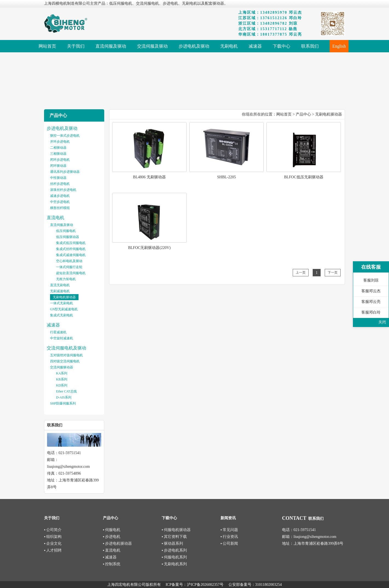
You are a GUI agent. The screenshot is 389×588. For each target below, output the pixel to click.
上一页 (301, 273)
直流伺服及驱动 (62, 225)
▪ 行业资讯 (229, 537)
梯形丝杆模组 (60, 208)
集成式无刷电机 (62, 315)
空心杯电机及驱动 (69, 261)
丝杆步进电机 (60, 184)
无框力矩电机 (66, 279)
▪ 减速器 (110, 557)
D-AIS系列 (64, 397)
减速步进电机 (60, 196)
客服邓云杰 (371, 291)
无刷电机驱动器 (64, 297)
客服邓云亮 (371, 302)
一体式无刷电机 (62, 303)
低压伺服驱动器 (68, 237)
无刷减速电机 (60, 291)
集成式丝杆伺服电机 (71, 249)
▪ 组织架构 (53, 537)
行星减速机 (58, 332)
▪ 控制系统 (112, 564)
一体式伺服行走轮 (69, 267)
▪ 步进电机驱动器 (117, 543)
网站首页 (284, 114)
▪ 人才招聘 (53, 550)
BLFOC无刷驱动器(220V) (149, 248)
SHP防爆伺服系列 (63, 403)
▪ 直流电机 (112, 550)
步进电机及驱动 (62, 128)
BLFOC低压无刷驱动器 (304, 177)
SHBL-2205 (227, 177)
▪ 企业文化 (53, 543)
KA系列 (62, 373)
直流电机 (56, 218)
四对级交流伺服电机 (65, 361)
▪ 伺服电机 (112, 530)
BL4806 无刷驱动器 (149, 177)
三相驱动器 (58, 154)
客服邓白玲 (371, 312)
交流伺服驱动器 (62, 367)
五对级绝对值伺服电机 (66, 355)
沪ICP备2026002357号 (205, 585)
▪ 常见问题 (229, 530)
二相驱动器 (58, 148)
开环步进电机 (60, 142)
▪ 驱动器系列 (172, 543)
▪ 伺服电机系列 (174, 557)
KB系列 (62, 379)
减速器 (53, 325)
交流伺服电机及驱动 (66, 348)
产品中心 (303, 114)
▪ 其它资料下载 (174, 537)
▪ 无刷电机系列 (174, 564)
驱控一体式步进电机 (65, 136)
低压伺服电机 (66, 231)
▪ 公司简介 (53, 530)
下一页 (333, 273)
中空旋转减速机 (62, 338)
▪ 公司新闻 (229, 543)
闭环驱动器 (58, 166)
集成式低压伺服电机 (71, 243)
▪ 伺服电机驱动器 (176, 530)
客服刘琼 (371, 280)
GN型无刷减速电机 (64, 309)
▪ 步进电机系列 (174, 550)
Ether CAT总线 (66, 391)
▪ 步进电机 (112, 537)
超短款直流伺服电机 (71, 273)
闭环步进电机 (60, 160)
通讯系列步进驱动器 (65, 172)
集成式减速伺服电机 (71, 255)
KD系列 (62, 385)
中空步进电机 (60, 202)
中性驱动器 (58, 178)
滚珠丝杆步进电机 (63, 190)
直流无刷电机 (60, 285)
